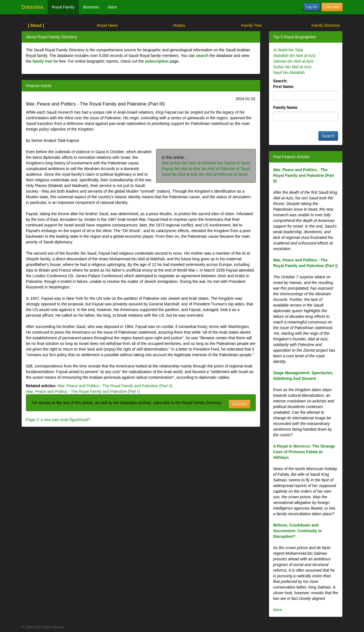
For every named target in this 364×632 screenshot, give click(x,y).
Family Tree (251, 25)
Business (91, 7)
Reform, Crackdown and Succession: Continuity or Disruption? (298, 531)
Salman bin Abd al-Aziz (294, 61)
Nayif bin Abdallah (289, 72)
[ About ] (36, 25)
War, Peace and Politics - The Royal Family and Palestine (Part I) (83, 391)
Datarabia (32, 7)
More (278, 610)
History (179, 25)
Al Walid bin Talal (288, 50)
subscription (157, 61)
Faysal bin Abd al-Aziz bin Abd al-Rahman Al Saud (206, 169)
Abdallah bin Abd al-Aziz (295, 56)
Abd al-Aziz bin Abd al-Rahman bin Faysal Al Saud (206, 163)
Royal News (107, 25)
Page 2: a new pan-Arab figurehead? (58, 420)
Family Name (285, 107)
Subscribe (332, 7)
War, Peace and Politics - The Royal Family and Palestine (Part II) (115, 386)
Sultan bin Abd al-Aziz (292, 67)
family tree (42, 61)
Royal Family (63, 7)
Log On (311, 7)
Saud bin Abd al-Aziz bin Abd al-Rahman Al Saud (205, 174)
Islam (112, 7)
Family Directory (326, 25)
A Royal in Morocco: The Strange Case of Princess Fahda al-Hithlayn (304, 452)
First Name (283, 87)
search (202, 56)
